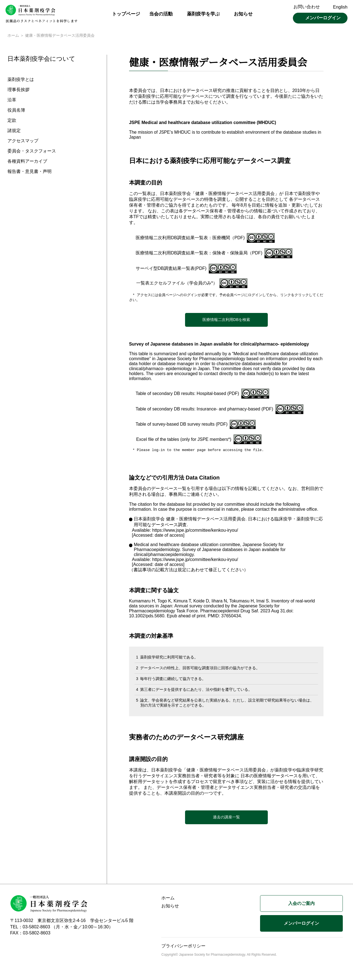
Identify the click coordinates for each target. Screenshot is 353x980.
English (340, 7)
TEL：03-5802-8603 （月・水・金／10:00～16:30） (62, 928)
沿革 (12, 101)
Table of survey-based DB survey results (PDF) (182, 425)
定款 (12, 121)
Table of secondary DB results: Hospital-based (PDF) (187, 395)
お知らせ (243, 14)
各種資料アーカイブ (27, 162)
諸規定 (14, 131)
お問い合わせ (307, 7)
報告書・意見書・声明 (30, 172)
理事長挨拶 (18, 90)
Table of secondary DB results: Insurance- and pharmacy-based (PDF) (204, 410)
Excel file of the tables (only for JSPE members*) (184, 440)
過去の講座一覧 (226, 818)
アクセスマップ (23, 142)
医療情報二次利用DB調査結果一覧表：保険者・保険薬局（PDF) (199, 253)
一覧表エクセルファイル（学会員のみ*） (177, 284)
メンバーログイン (323, 18)
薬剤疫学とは (21, 80)
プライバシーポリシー (183, 947)
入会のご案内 (301, 905)
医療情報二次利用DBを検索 (226, 321)
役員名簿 (16, 111)
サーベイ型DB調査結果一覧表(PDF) (171, 269)
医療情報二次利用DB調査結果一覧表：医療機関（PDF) (190, 238)
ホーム (13, 36)
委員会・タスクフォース (32, 152)
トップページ (126, 14)
